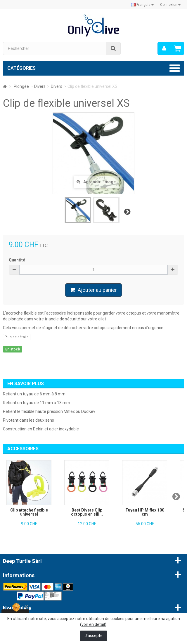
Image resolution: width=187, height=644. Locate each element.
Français (142, 5)
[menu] (164, 48)
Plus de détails (17, 337)
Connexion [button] (170, 5)
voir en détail (93, 624)
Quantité (17, 260)
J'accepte (93, 636)
